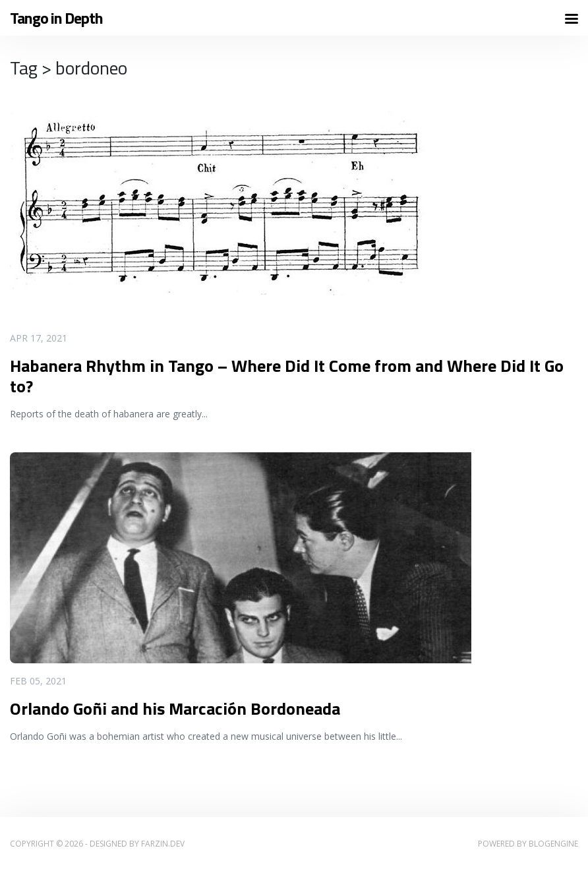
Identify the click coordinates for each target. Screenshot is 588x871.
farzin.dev (163, 844)
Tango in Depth (56, 18)
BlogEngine (553, 844)
